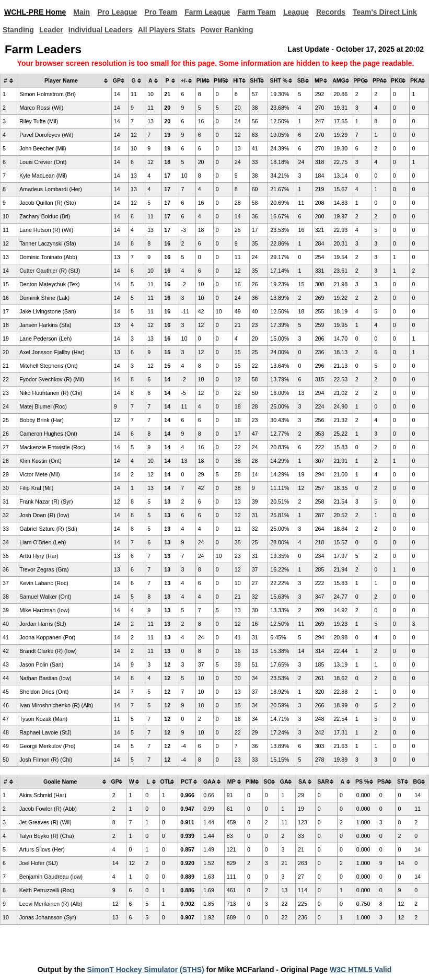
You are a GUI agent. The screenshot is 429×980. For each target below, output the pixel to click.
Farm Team (257, 12)
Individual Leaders (101, 30)
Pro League (117, 12)
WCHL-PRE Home (35, 12)
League (296, 12)
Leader (51, 30)
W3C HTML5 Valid (361, 970)
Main (82, 12)
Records (331, 12)
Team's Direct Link (385, 12)
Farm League (207, 12)
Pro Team (161, 12)
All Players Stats (167, 30)
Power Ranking (227, 30)
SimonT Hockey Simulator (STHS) (146, 970)
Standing (18, 30)
